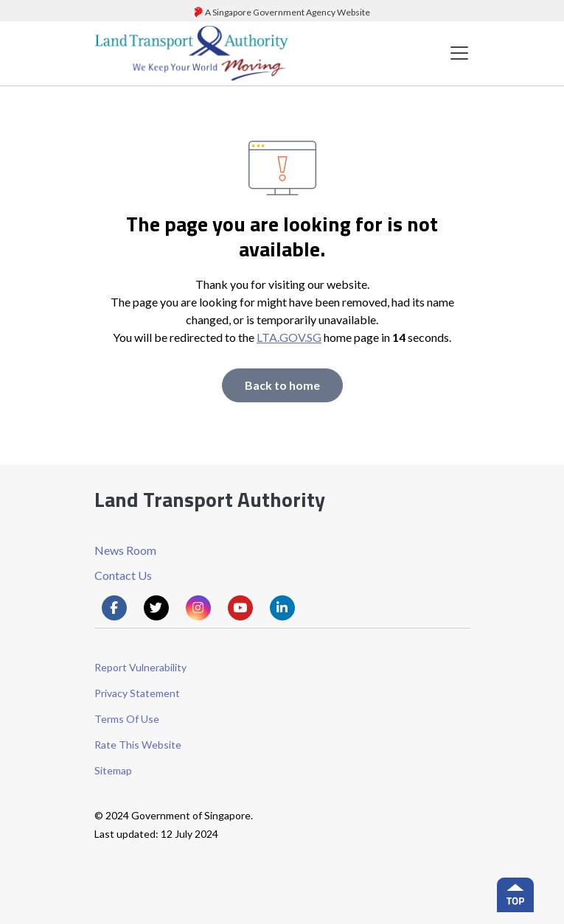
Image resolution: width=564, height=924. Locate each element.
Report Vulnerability (140, 667)
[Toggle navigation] (459, 53)
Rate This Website (138, 745)
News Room (125, 550)
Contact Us (123, 575)
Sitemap (113, 770)
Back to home (282, 385)
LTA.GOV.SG (289, 337)
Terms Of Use (127, 719)
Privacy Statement (137, 693)
